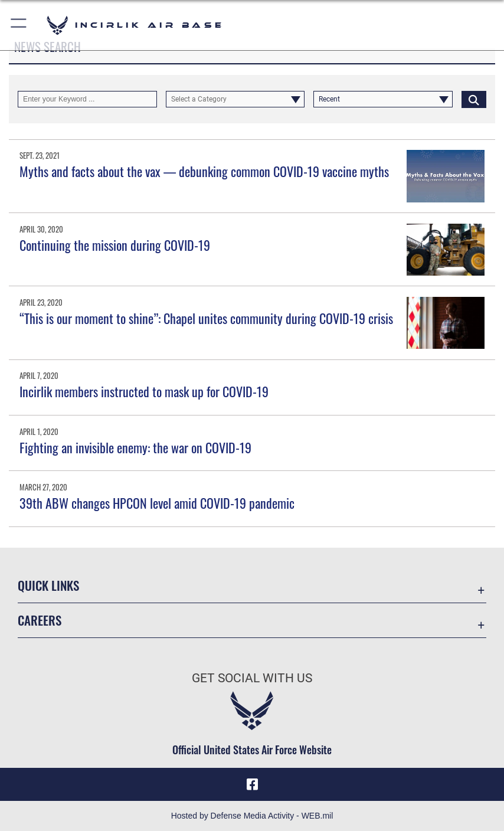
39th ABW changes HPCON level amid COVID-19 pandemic (157, 503)
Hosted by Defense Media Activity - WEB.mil (252, 816)
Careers (40, 620)
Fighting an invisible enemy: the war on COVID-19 (135, 447)
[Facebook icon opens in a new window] (252, 784)
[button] (19, 25)
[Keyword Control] (87, 99)
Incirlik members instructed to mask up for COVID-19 (144, 391)
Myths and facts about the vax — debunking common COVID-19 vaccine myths (204, 171)
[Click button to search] (474, 99)
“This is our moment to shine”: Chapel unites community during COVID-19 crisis (206, 318)
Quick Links (48, 585)
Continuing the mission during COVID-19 (115, 245)
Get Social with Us (252, 678)
